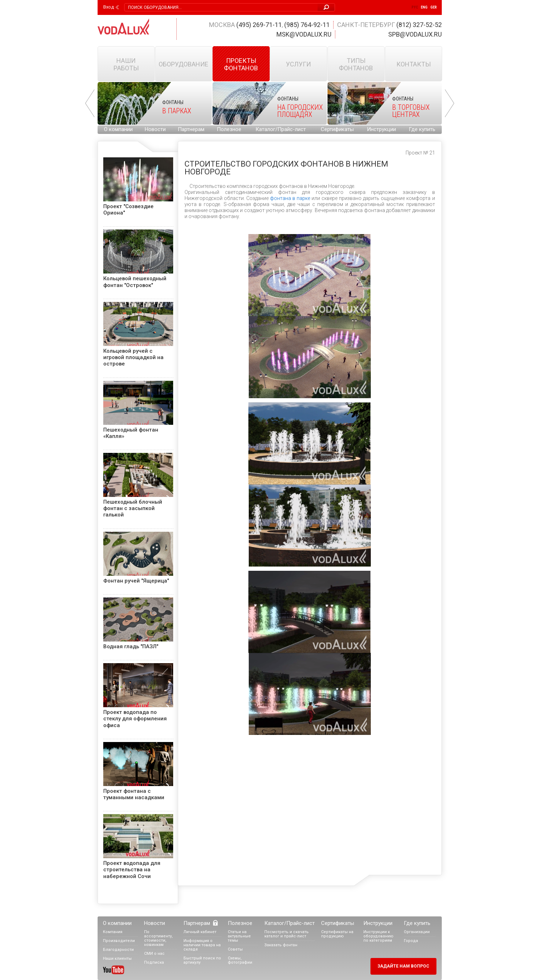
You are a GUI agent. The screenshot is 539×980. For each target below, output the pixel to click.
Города (411, 941)
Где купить (422, 129)
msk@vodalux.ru (304, 34)
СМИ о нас (154, 954)
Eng (424, 7)
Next (450, 103)
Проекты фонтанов (241, 64)
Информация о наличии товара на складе (202, 945)
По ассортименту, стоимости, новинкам (158, 938)
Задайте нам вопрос (403, 966)
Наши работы (126, 64)
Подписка (154, 962)
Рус (415, 7)
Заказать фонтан (281, 945)
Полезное (229, 129)
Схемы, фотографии (240, 960)
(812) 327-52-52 (419, 25)
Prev (90, 103)
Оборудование (183, 64)
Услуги (298, 64)
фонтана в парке (290, 198)
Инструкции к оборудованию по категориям (378, 936)
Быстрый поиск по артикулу (202, 960)
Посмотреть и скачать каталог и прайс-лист (287, 934)
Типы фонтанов (356, 64)
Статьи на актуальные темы (239, 936)
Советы (235, 949)
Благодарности (118, 950)
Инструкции (381, 129)
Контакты (414, 64)
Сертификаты (337, 129)
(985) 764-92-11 (307, 25)
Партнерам (191, 129)
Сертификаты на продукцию (337, 934)
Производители (119, 941)
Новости (155, 129)
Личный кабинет (200, 932)
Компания (113, 932)
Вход (109, 7)
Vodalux (123, 26)
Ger (434, 7)
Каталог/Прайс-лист (281, 129)
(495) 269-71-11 (259, 25)
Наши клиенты (117, 959)
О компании (118, 129)
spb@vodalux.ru (415, 34)
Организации (417, 932)
